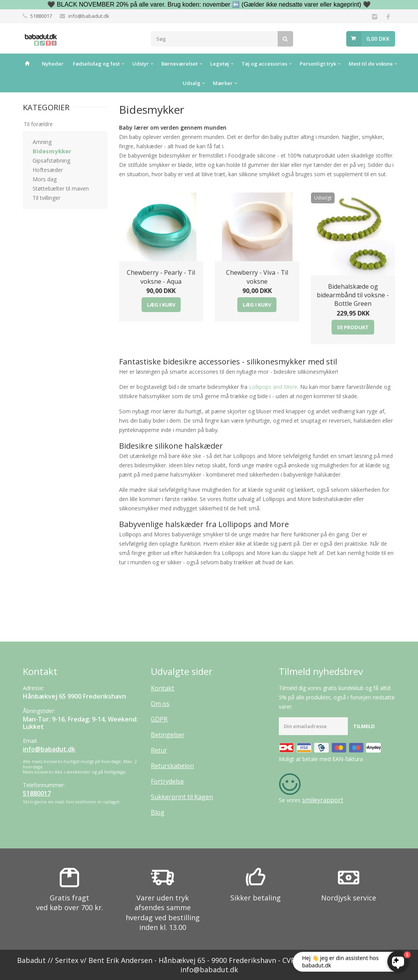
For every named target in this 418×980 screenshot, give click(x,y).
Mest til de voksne (371, 64)
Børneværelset (180, 64)
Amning (42, 142)
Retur (159, 750)
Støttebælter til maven (61, 188)
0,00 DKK (378, 39)
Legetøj (220, 64)
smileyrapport (323, 800)
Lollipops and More (273, 387)
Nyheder (53, 64)
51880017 (41, 16)
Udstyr (141, 64)
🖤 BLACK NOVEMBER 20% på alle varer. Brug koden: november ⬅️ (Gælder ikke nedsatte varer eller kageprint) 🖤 (209, 4)
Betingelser (168, 735)
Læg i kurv (161, 305)
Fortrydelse (167, 781)
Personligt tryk (318, 64)
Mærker (223, 83)
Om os (160, 704)
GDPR (159, 719)
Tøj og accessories (264, 64)
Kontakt (162, 688)
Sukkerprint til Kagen (182, 797)
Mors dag (45, 179)
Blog (158, 812)
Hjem (28, 63)
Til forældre (38, 124)
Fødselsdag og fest (96, 64)
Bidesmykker (52, 151)
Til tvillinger (47, 198)
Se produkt (353, 327)
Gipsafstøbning (51, 160)
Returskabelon (172, 766)
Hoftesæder (48, 170)
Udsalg (192, 83)
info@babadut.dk (89, 16)
